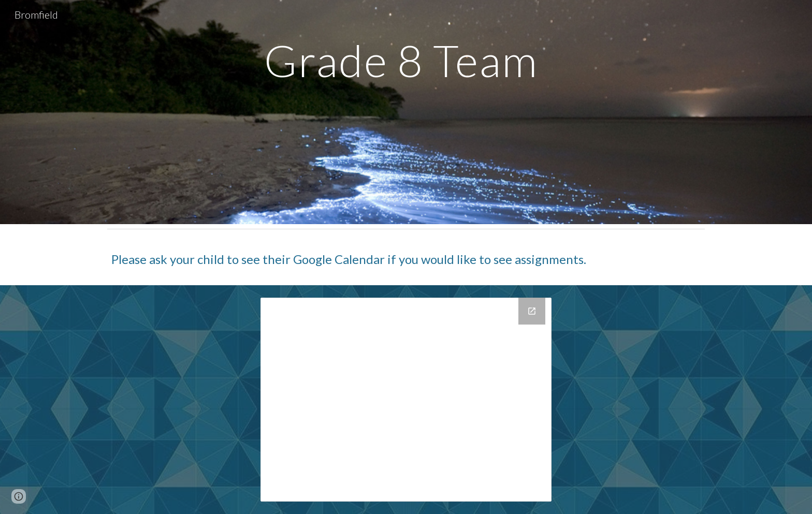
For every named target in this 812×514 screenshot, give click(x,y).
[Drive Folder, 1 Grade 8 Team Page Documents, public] (406, 400)
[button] (19, 496)
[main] (406, 98)
